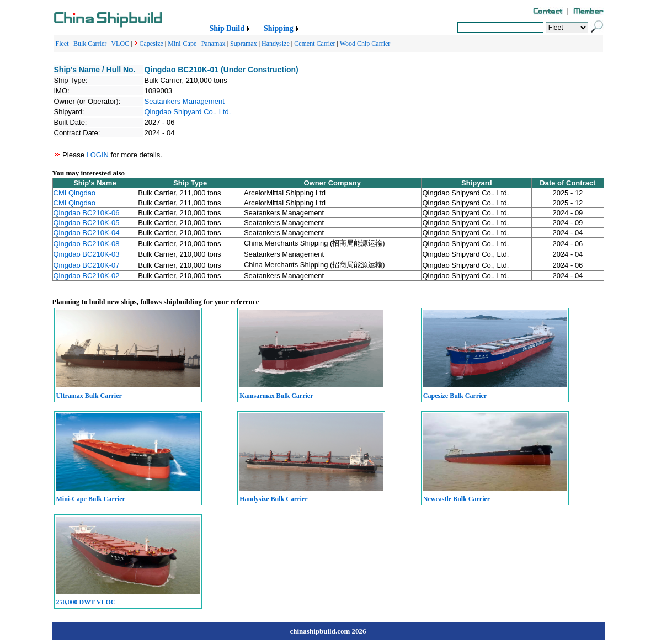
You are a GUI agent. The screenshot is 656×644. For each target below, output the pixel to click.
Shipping (279, 28)
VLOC (120, 44)
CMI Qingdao (75, 193)
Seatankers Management (185, 101)
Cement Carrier (314, 44)
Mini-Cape (182, 44)
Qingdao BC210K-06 (87, 213)
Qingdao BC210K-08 (87, 244)
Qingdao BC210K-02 (87, 276)
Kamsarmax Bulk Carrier (276, 396)
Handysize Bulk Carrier (273, 499)
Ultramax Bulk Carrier (89, 396)
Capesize (151, 44)
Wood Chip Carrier (365, 44)
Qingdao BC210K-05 (87, 223)
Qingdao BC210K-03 (87, 254)
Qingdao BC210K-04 (87, 233)
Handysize (276, 44)
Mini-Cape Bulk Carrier (91, 499)
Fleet (62, 44)
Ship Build (227, 28)
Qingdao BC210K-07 (87, 265)
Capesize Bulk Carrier (455, 396)
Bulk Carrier (90, 44)
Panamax (214, 44)
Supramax (244, 44)
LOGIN (97, 155)
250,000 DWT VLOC (86, 602)
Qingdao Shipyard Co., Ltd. (188, 112)
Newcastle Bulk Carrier (457, 499)
